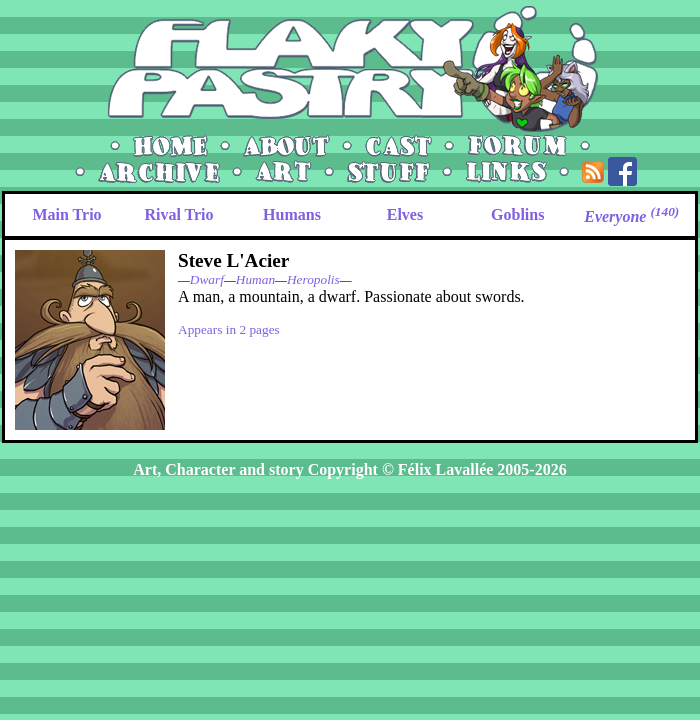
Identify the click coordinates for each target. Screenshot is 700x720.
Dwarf (207, 279)
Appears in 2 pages (229, 329)
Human (255, 279)
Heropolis (313, 279)
